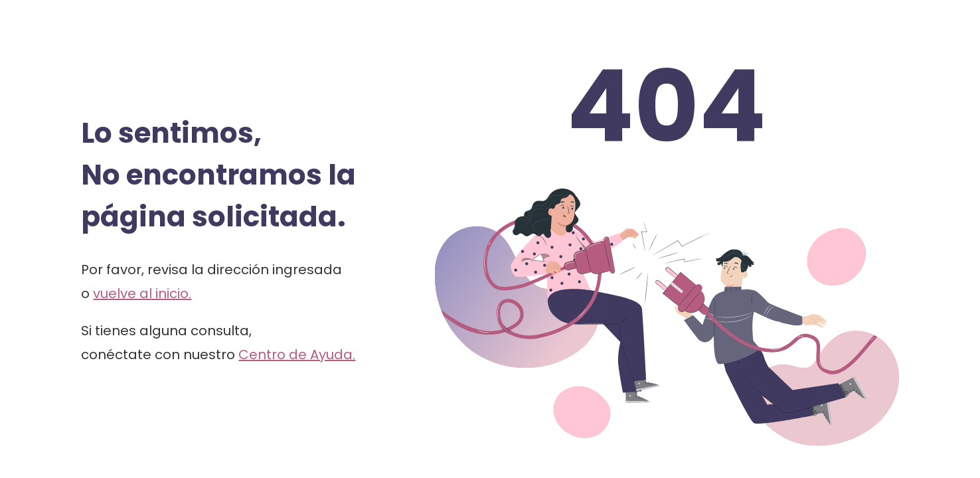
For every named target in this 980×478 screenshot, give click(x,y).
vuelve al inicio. (142, 293)
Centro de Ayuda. (297, 355)
